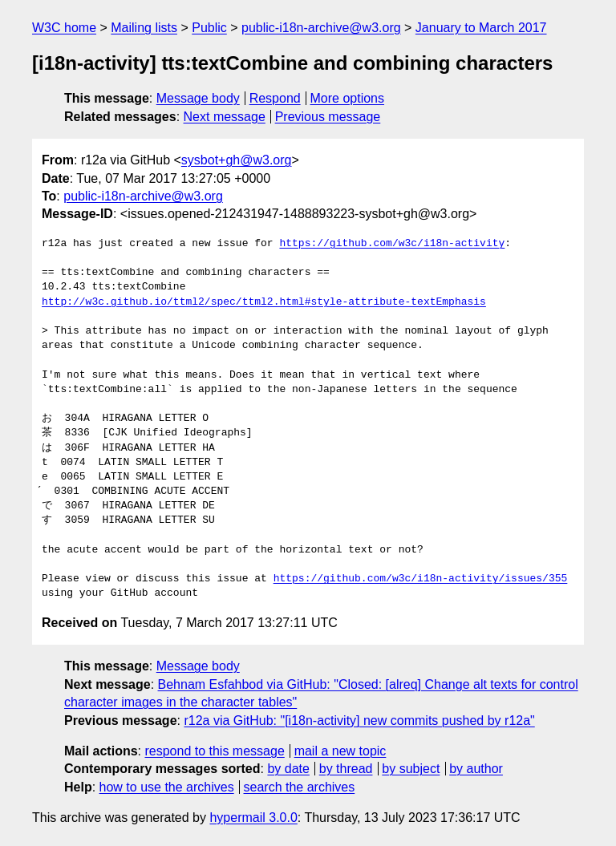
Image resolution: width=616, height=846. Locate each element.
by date (288, 769)
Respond (275, 98)
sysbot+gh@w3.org (237, 160)
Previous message (328, 117)
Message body (198, 98)
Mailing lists (144, 28)
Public (209, 28)
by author (476, 769)
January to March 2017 (481, 28)
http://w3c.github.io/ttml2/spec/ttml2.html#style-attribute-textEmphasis (264, 302)
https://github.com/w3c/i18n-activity (392, 244)
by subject (411, 769)
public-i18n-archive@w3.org (321, 28)
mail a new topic (340, 751)
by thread (346, 769)
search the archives (300, 787)
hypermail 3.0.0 (253, 818)
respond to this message (214, 751)
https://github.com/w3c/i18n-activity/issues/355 (421, 579)
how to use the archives (167, 787)
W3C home (64, 28)
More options (348, 98)
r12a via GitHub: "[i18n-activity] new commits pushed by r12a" (359, 721)
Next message (225, 117)
